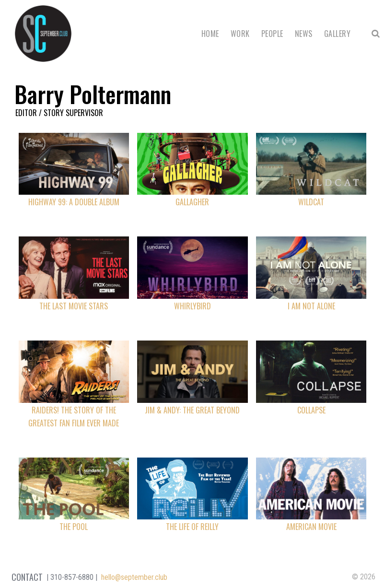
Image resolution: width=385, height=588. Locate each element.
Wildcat (311, 202)
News (304, 34)
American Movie (311, 527)
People (272, 34)
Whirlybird (192, 306)
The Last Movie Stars (74, 306)
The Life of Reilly (192, 527)
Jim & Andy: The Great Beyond (192, 410)
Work (240, 34)
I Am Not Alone (311, 306)
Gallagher (192, 202)
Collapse (311, 410)
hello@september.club (134, 577)
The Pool (74, 527)
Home (210, 34)
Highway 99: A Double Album (74, 202)
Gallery (337, 34)
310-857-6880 (72, 577)
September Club (43, 34)
